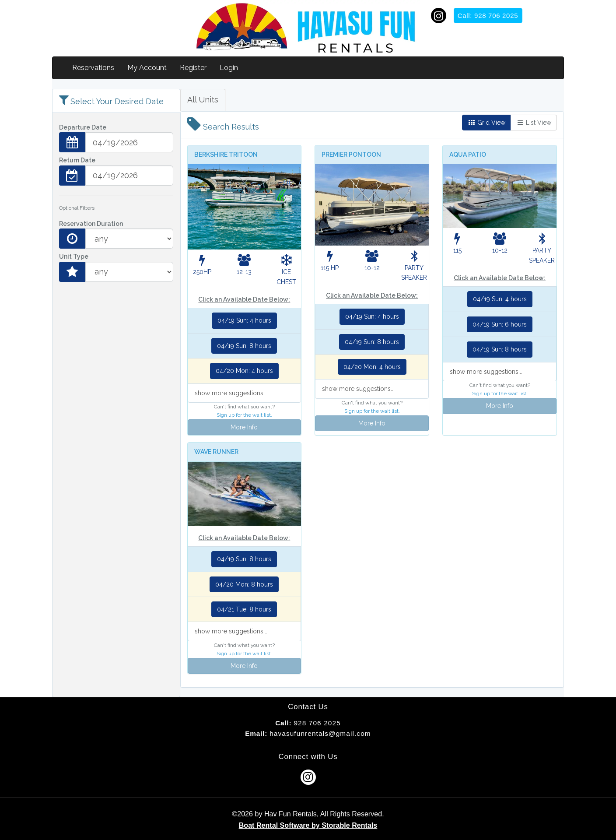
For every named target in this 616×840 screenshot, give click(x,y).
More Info (244, 427)
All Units (203, 100)
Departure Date (83, 127)
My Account (147, 68)
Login (229, 68)
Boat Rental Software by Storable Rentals (308, 825)
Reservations (93, 68)
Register (193, 68)
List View (534, 123)
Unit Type (74, 257)
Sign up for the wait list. (244, 415)
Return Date (77, 160)
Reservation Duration (91, 224)
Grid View (486, 123)
